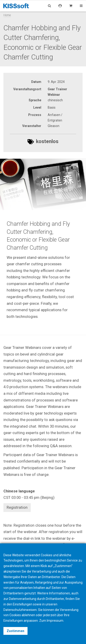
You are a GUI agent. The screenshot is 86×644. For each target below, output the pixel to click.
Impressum (55, 621)
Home (7, 15)
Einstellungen (13, 621)
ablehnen (28, 615)
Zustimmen (15, 631)
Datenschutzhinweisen (20, 610)
